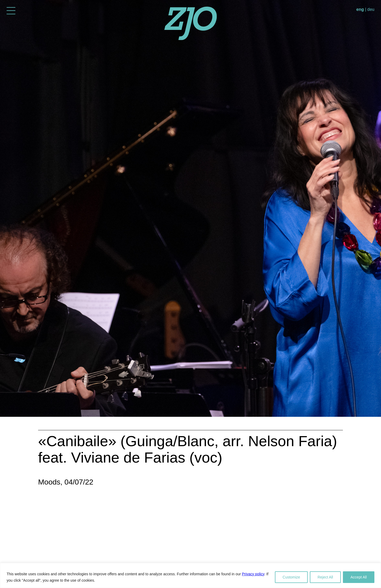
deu (371, 9)
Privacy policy (253, 574)
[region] (190, 575)
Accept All (359, 577)
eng (360, 9)
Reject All (325, 577)
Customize (291, 577)
